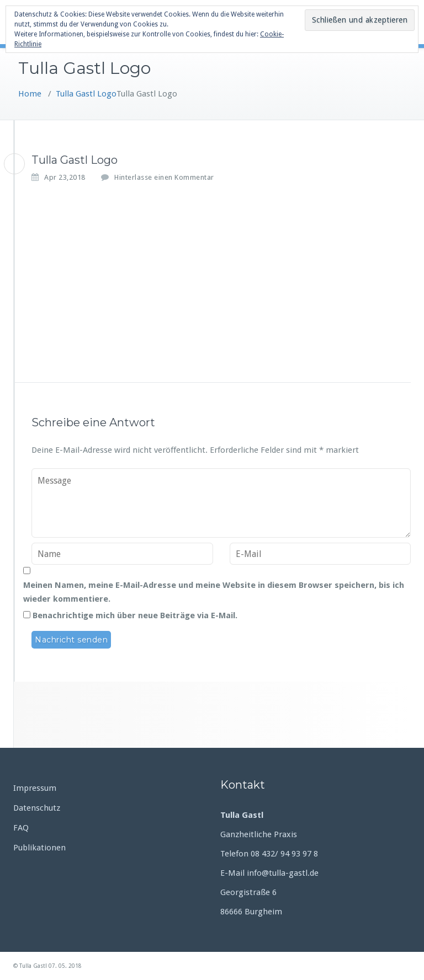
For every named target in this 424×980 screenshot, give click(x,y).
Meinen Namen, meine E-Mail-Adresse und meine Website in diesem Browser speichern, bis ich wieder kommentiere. (214, 592)
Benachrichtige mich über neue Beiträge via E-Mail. (135, 615)
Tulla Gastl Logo (86, 94)
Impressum (35, 788)
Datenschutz (37, 808)
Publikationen (39, 848)
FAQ (21, 828)
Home (30, 94)
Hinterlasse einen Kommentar (164, 177)
